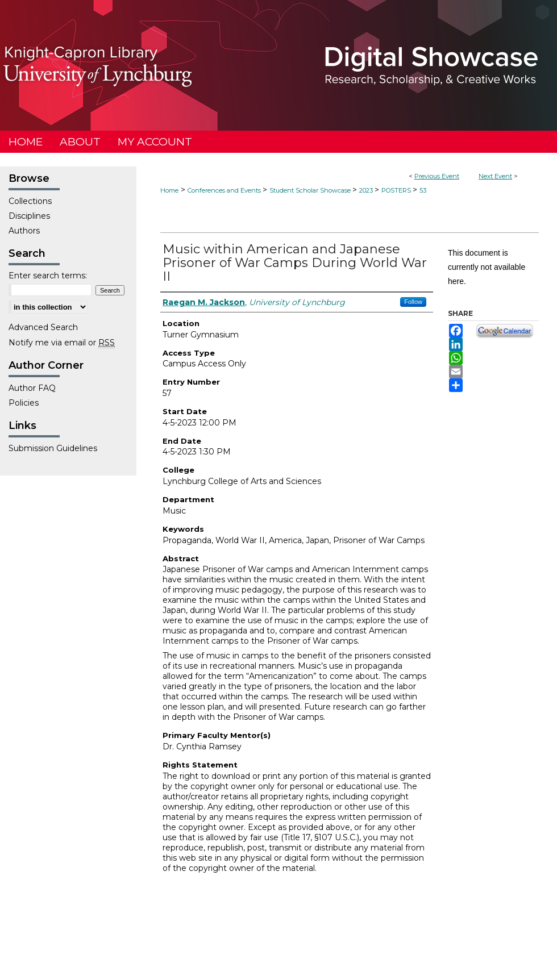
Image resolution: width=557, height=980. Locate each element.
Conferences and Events (225, 190)
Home (169, 190)
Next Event (495, 176)
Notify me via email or (62, 343)
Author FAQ (32, 388)
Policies (24, 403)
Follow (413, 302)
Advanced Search (43, 327)
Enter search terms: (48, 276)
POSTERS (397, 190)
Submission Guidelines (53, 448)
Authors (24, 231)
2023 (367, 190)
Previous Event (437, 176)
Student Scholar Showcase (311, 190)
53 (423, 190)
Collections (30, 201)
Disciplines (29, 216)
